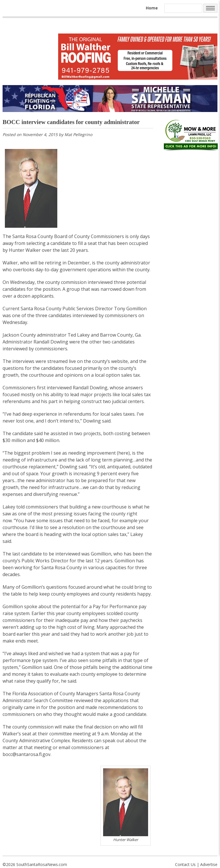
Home (152, 8)
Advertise (209, 864)
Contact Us (185, 864)
